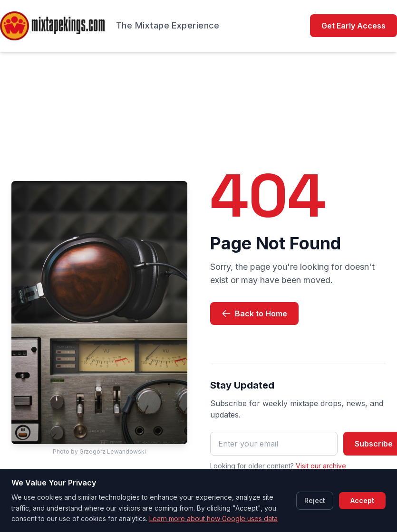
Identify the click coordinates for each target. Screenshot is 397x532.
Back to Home (254, 313)
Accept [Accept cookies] (362, 500)
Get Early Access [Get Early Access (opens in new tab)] (353, 26)
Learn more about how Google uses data (213, 518)
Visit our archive (321, 466)
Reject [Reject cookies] (315, 500)
